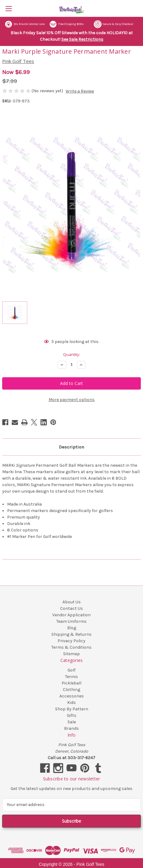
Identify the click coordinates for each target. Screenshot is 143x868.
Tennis (71, 677)
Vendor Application (71, 615)
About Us (72, 602)
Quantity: (72, 354)
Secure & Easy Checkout (114, 24)
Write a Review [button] (80, 91)
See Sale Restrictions (82, 39)
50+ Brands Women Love (25, 24)
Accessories (72, 696)
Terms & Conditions (71, 647)
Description (71, 447)
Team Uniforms (71, 621)
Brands (71, 728)
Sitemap (71, 654)
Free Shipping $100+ (67, 24)
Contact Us (71, 608)
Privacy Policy (71, 641)
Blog (72, 628)
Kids (71, 703)
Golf (71, 670)
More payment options (72, 400)
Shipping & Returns (71, 634)
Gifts (72, 715)
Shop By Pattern (72, 709)
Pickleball (71, 683)
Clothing (71, 690)
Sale (72, 722)
